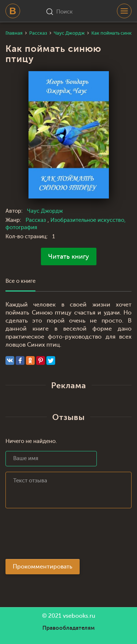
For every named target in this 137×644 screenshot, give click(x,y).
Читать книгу (69, 257)
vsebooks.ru (79, 616)
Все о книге (20, 281)
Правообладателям (68, 628)
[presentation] (61, 536)
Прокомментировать (43, 567)
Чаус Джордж (45, 211)
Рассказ (37, 220)
